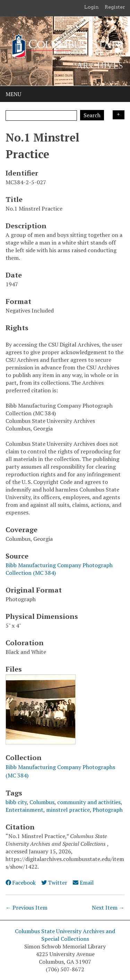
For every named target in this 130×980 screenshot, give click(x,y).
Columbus (42, 802)
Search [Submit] (92, 115)
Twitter (54, 883)
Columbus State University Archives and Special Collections (65, 935)
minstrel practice (68, 810)
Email (83, 883)
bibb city (16, 802)
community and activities (89, 802)
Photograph (108, 810)
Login (92, 7)
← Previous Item (27, 907)
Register (115, 7)
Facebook (21, 883)
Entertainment (24, 810)
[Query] (41, 116)
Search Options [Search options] (119, 115)
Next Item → (108, 907)
